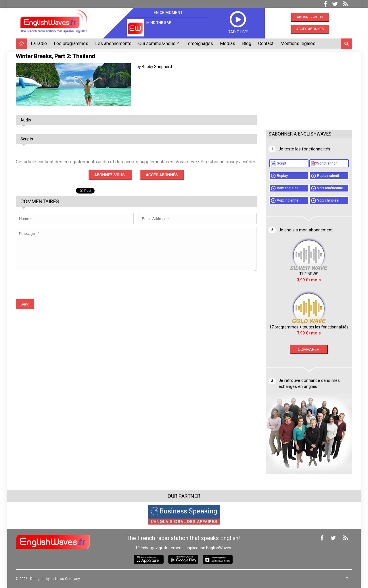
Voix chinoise (328, 200)
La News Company (65, 579)
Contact (266, 43)
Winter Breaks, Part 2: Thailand (55, 56)
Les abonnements (113, 43)
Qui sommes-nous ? (159, 43)
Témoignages (199, 43)
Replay (282, 176)
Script (282, 163)
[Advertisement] (309, 88)
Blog (247, 43)
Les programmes (71, 43)
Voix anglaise (288, 188)
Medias (228, 43)
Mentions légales (298, 43)
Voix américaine (330, 188)
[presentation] (60, 289)
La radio (39, 43)
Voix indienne (288, 200)
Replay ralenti (328, 176)
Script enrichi (328, 163)
